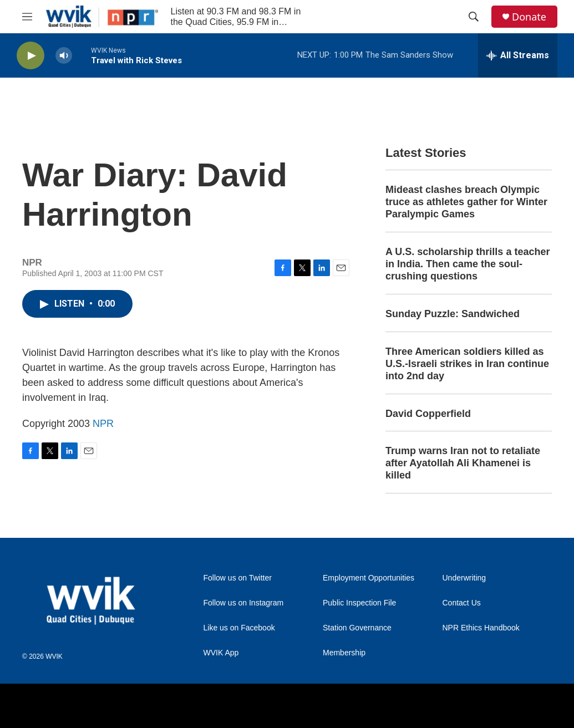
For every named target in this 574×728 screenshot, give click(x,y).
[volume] (64, 56)
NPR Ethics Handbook (481, 628)
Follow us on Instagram (244, 603)
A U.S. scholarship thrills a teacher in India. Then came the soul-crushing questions (468, 264)
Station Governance (357, 628)
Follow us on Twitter (238, 578)
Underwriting (464, 578)
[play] (31, 56)
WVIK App (221, 653)
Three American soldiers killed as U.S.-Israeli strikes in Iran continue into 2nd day (467, 364)
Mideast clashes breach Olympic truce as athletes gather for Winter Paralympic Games (466, 202)
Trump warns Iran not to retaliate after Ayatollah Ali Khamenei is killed (463, 463)
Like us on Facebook (239, 628)
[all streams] (518, 55)
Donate (529, 17)
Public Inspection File (359, 603)
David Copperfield (428, 414)
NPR (103, 424)
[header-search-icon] (474, 17)
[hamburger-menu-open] (27, 17)
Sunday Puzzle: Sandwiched (453, 314)
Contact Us (462, 603)
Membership (344, 653)
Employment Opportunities (369, 578)
